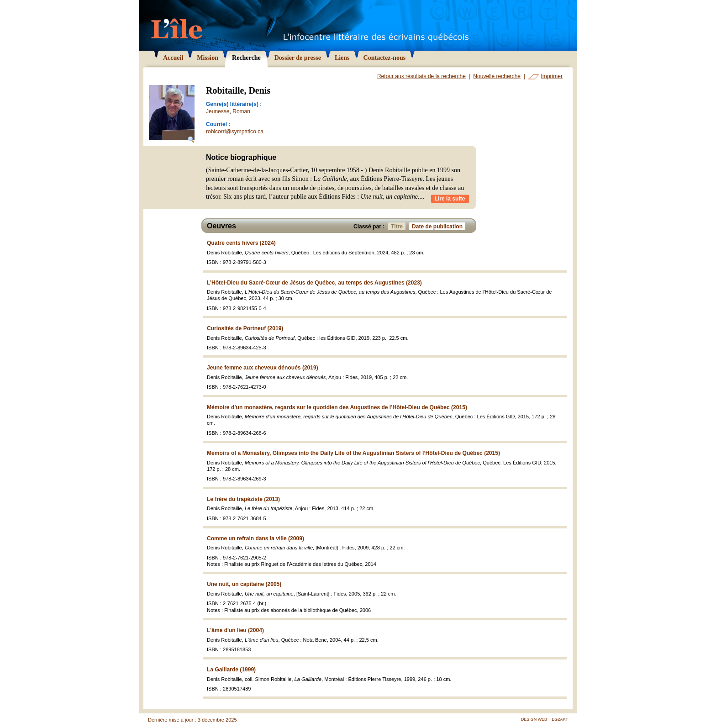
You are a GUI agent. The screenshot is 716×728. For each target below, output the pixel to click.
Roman (241, 111)
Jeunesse (218, 111)
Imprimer (552, 76)
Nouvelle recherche (497, 76)
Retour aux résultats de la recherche (421, 76)
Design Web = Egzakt (545, 719)
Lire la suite (450, 199)
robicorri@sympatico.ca (235, 132)
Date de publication (439, 226)
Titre (398, 226)
